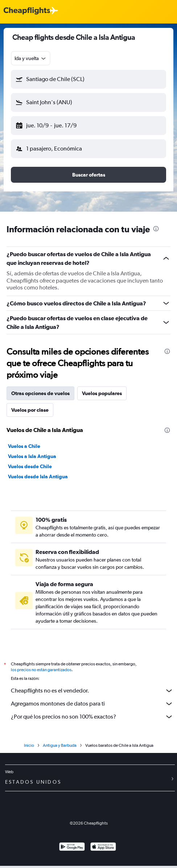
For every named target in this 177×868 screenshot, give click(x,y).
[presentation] (156, 229)
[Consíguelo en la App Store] (103, 848)
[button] (88, 79)
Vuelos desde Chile (30, 466)
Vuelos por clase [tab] (30, 410)
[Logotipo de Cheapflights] (27, 11)
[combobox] (31, 58)
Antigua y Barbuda (60, 745)
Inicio (29, 745)
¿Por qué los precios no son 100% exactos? (92, 717)
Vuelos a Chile (24, 446)
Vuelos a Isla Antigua (32, 456)
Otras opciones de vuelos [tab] (40, 393)
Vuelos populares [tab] (102, 393)
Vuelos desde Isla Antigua (38, 477)
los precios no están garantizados (41, 670)
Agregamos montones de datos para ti (92, 704)
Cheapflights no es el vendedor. (92, 691)
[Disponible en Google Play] (72, 848)
